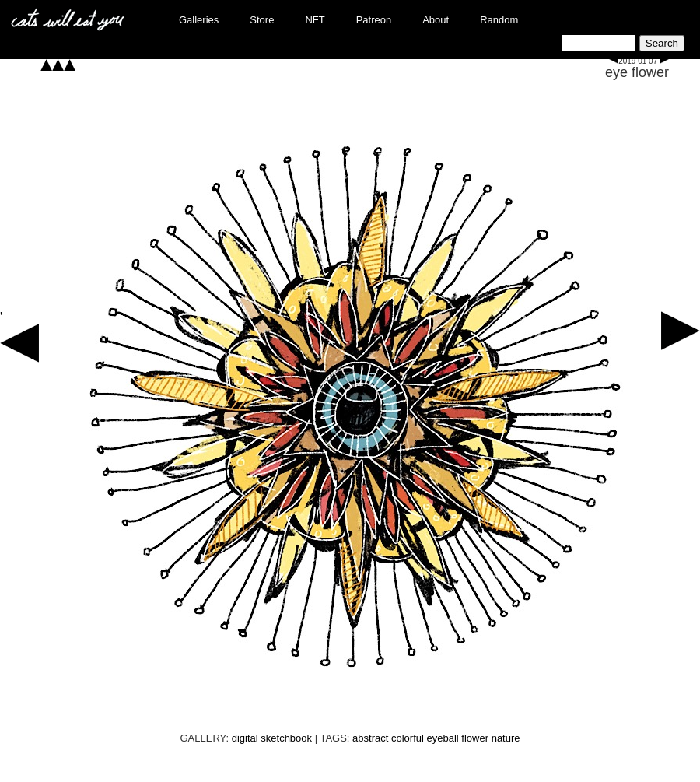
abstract (370, 738)
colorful (408, 738)
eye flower (637, 72)
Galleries (199, 20)
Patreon (374, 20)
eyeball (443, 738)
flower (475, 738)
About (436, 20)
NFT (315, 20)
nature (506, 738)
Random (499, 20)
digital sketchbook (272, 738)
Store (262, 20)
